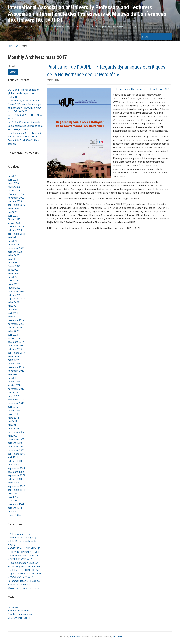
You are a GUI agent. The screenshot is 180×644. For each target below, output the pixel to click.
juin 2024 (13, 237)
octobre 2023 (15, 252)
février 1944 (14, 515)
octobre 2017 (15, 392)
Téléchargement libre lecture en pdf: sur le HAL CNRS (141, 89)
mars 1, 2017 (53, 80)
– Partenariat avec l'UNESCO (23, 556)
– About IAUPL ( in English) (22, 537)
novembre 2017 (16, 389)
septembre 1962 (16, 486)
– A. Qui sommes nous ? (20, 534)
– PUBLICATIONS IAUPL (20, 559)
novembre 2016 (16, 403)
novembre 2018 (16, 371)
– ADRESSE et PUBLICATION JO (24, 548)
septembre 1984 (16, 468)
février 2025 (14, 219)
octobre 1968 (15, 479)
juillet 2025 (13, 208)
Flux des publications (19, 610)
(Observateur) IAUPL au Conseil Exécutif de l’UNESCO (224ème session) (24, 140)
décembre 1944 (16, 504)
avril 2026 (13, 180)
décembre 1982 (16, 472)
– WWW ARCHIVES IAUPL (21, 577)
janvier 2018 (14, 385)
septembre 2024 (16, 234)
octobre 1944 (15, 508)
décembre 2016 (16, 400)
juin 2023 (13, 259)
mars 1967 (13, 483)
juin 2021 (13, 306)
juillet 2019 (13, 356)
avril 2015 (13, 407)
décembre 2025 (16, 194)
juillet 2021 (13, 302)
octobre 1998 (15, 443)
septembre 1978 (16, 475)
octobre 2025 (15, 201)
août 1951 (13, 501)
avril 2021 (13, 313)
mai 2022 (12, 277)
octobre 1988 (15, 461)
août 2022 (13, 270)
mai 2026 (12, 176)
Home (11, 46)
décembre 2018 (16, 367)
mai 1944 (12, 511)
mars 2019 (13, 360)
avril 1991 (13, 457)
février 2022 (14, 288)
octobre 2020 (15, 327)
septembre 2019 (16, 353)
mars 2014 (13, 418)
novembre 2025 (16, 198)
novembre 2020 (16, 324)
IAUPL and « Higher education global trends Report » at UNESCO (23, 93)
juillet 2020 (13, 331)
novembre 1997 (16, 447)
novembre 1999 (16, 439)
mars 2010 (13, 429)
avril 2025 (13, 216)
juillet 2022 (13, 273)
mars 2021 (13, 317)
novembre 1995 (16, 450)
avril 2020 (13, 335)
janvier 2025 (14, 223)
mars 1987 (13, 465)
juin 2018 (13, 374)
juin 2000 (13, 436)
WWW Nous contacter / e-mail (24, 588)
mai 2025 (12, 212)
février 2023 (14, 266)
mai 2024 (12, 241)
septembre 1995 (16, 454)
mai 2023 (12, 263)
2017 (18, 46)
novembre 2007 (16, 432)
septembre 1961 (16, 490)
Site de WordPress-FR (19, 618)
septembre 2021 (16, 299)
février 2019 (14, 364)
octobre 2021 (15, 295)
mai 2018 (12, 378)
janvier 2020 (14, 338)
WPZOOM (117, 637)
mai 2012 (12, 421)
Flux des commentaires (20, 614)
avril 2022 (13, 281)
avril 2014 (13, 414)
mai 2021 (12, 309)
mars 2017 (13, 396)
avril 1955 (13, 497)
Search (169, 37)
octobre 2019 (15, 349)
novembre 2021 (16, 291)
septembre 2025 (16, 205)
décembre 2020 (16, 320)
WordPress (75, 637)
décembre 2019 (16, 342)
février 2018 (14, 382)
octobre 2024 (15, 230)
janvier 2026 (14, 190)
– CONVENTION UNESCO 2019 (24, 552)
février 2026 (14, 187)
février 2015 (14, 410)
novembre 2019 (16, 346)
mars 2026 (13, 183)
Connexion (13, 607)
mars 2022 (13, 284)
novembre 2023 (16, 248)
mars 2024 (13, 244)
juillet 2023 (13, 255)
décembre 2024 (16, 226)
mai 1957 (12, 493)
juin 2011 (13, 425)
